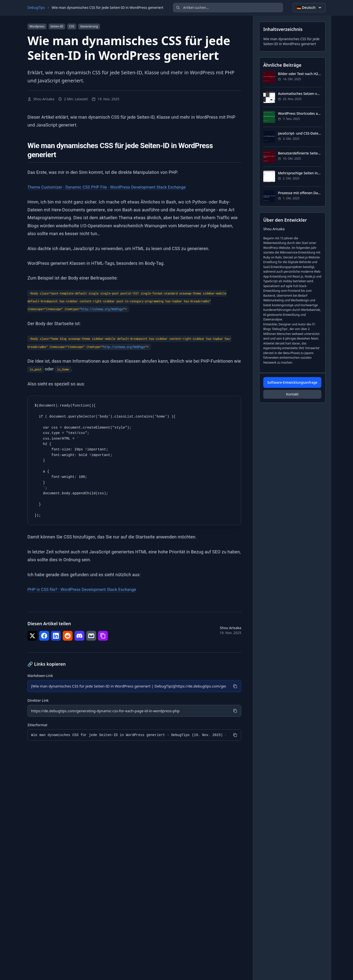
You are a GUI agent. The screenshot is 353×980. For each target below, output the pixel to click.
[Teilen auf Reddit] (68, 636)
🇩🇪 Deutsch (310, 8)
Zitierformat (37, 726)
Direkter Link (38, 701)
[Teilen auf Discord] (79, 636)
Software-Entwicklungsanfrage (292, 382)
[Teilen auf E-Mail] (91, 636)
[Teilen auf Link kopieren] (103, 636)
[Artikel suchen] (228, 8)
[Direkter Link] (128, 711)
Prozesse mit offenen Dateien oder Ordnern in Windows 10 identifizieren (300, 193)
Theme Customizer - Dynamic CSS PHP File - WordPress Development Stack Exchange (113, 187)
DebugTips (36, 7)
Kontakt (292, 394)
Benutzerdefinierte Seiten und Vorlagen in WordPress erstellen (300, 153)
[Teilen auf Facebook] (44, 636)
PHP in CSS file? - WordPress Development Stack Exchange (87, 589)
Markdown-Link (40, 676)
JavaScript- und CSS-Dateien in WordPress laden (300, 133)
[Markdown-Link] (128, 686)
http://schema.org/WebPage (102, 309)
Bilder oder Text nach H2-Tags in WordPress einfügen (300, 74)
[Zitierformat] (128, 736)
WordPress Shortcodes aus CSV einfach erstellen (300, 113)
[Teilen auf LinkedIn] (56, 636)
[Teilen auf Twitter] (32, 636)
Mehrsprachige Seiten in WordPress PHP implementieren (300, 173)
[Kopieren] (235, 686)
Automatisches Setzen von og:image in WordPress (300, 94)
